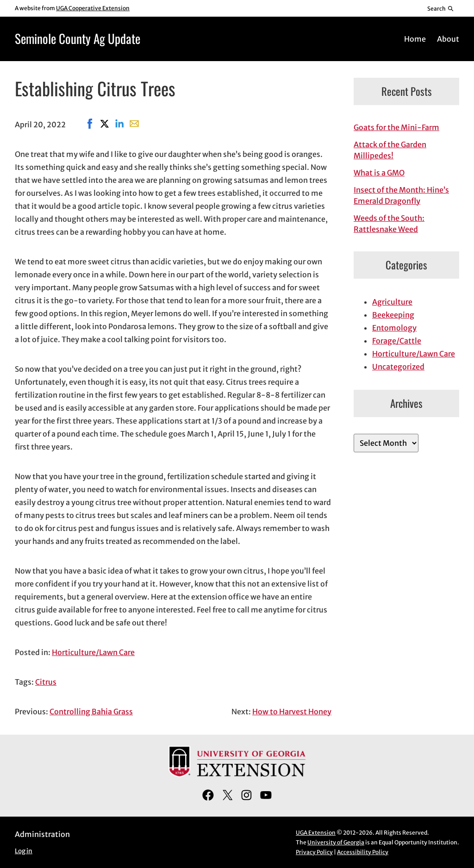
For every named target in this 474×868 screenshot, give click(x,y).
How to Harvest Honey (292, 712)
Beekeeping (393, 315)
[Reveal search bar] (441, 8)
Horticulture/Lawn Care (93, 652)
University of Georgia (336, 842)
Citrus (46, 682)
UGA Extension (316, 833)
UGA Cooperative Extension (93, 8)
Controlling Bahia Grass (91, 712)
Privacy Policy (314, 852)
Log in (24, 851)
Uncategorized (398, 367)
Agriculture (392, 302)
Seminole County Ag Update (78, 38)
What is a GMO (379, 173)
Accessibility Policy (363, 852)
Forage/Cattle (397, 341)
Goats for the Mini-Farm (396, 127)
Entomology (394, 328)
